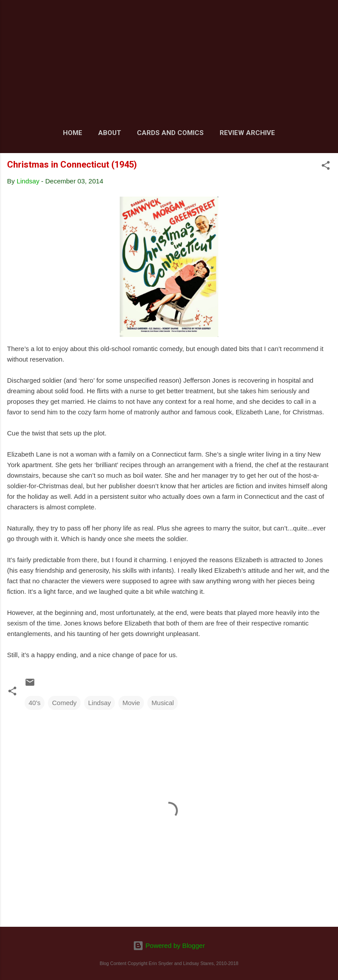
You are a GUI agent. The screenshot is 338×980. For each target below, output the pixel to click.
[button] (326, 167)
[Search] (326, 18)
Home (73, 133)
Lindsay (99, 703)
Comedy (64, 703)
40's (35, 703)
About (110, 133)
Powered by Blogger (169, 945)
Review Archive (247, 133)
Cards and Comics (170, 133)
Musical (163, 703)
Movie (131, 703)
